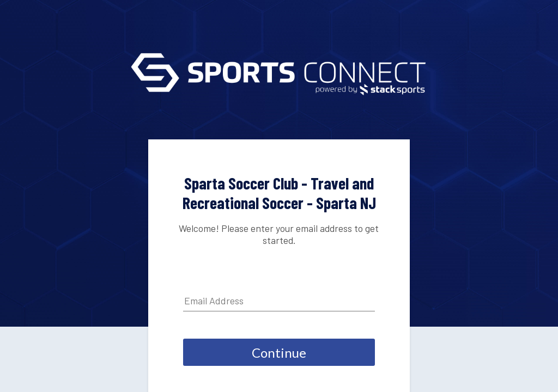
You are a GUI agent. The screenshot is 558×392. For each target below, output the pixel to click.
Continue (279, 353)
